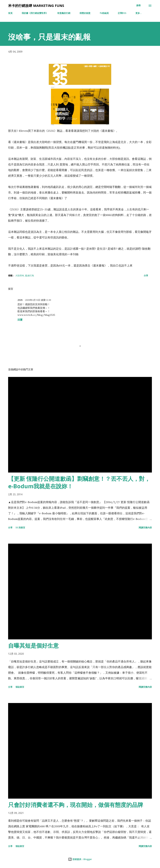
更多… (139, 13)
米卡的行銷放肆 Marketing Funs (36, 5)
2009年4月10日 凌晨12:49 (38, 300)
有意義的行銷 (64, 13)
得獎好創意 (85, 13)
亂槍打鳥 (30, 275)
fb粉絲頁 (104, 13)
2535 (20, 300)
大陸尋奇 (20, 275)
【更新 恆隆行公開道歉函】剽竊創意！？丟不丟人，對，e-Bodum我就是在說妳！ (79, 482)
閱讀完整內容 (145, 527)
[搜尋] (138, 5)
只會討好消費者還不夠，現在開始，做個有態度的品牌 (76, 805)
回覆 (20, 320)
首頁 (10, 13)
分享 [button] (146, 275)
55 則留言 (20, 527)
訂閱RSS (122, 13)
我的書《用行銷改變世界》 (35, 13)
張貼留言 (20, 687)
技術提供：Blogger (80, 859)
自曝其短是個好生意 (33, 646)
